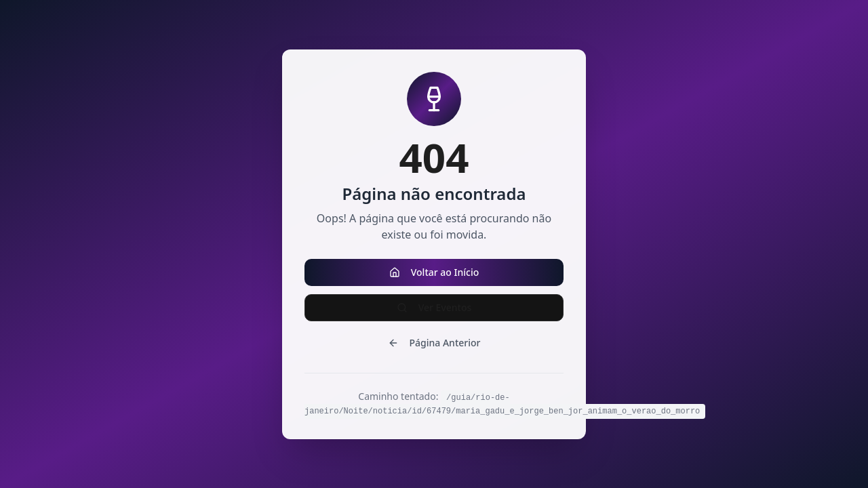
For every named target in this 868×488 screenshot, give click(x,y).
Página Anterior (434, 343)
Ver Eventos (434, 307)
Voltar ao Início (434, 272)
